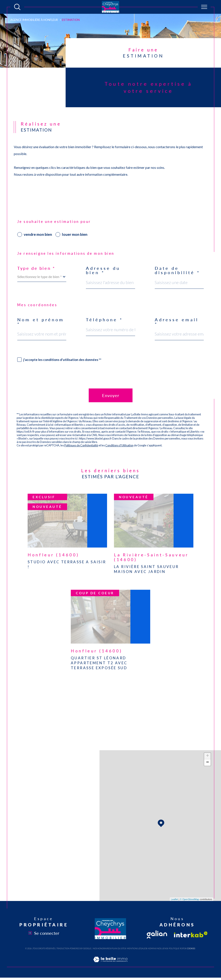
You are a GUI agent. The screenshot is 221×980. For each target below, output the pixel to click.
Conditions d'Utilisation (119, 445)
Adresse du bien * (103, 270)
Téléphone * (104, 320)
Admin (152, 948)
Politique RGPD (177, 948)
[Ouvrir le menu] (204, 7)
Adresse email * (177, 322)
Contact (214, 302)
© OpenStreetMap (190, 899)
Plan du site (118, 948)
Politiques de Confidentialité (81, 445)
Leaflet (174, 899)
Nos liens (162, 948)
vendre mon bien (38, 234)
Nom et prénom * (41, 322)
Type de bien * (36, 268)
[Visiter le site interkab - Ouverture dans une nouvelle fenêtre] (191, 934)
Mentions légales (137, 948)
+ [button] (208, 756)
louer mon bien (75, 234)
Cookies (191, 949)
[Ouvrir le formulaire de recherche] (17, 7)
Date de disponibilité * (178, 270)
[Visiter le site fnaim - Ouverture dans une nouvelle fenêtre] (157, 934)
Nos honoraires (102, 948)
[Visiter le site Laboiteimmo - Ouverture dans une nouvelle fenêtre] (110, 964)
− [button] (208, 763)
